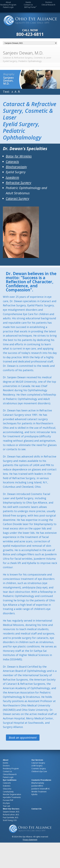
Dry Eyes (6, 803)
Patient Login (8, 7)
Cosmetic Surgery (39, 769)
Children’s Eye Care (39, 771)
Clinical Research (48, 5)
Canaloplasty (8, 792)
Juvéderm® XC (37, 786)
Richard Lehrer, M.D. (11, 815)
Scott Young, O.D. (10, 820)
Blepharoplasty (16, 167)
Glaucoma (7, 789)
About (8, 2)
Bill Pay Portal (30, 7)
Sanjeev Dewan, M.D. (11, 812)
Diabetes (7, 786)
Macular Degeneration (12, 794)
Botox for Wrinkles (19, 156)
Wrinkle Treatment (39, 792)
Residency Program (8, 5)
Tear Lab (6, 806)
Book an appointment (23, 738)
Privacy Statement (30, 840)
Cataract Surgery (17, 198)
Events (28, 2)
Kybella (34, 794)
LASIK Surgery (37, 766)
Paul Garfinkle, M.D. (11, 818)
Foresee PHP (8, 800)
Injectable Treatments (12, 797)
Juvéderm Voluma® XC (41, 789)
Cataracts (12, 161)
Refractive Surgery (18, 183)
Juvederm (12, 177)
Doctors (49, 2)
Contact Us (28, 5)
